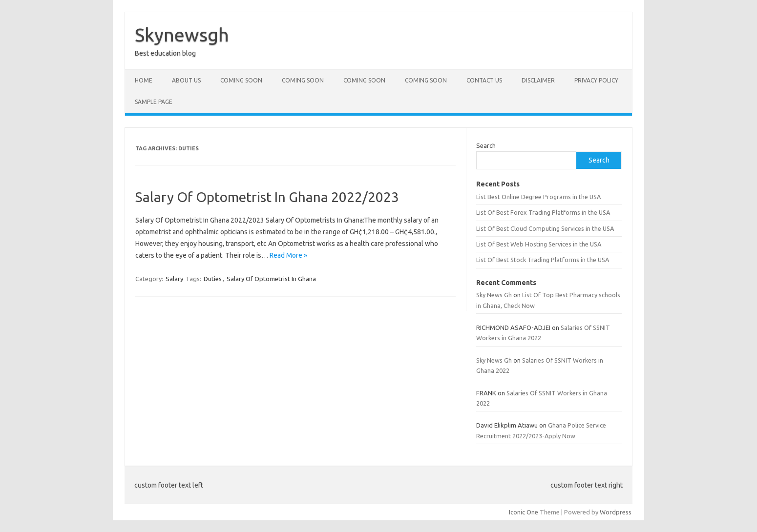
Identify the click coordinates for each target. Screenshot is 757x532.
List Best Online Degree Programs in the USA (538, 197)
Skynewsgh (182, 35)
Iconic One (524, 512)
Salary (174, 279)
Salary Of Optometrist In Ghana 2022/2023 (267, 197)
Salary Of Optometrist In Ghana (271, 279)
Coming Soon (241, 80)
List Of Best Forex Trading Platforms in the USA (543, 212)
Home (144, 80)
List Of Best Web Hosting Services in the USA (539, 244)
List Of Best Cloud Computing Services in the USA (545, 228)
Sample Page (154, 102)
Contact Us (484, 80)
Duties (213, 279)
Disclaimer (538, 80)
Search (486, 145)
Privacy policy (596, 80)
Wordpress (616, 512)
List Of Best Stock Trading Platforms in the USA (543, 260)
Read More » (288, 255)
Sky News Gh (494, 295)
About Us (186, 80)
